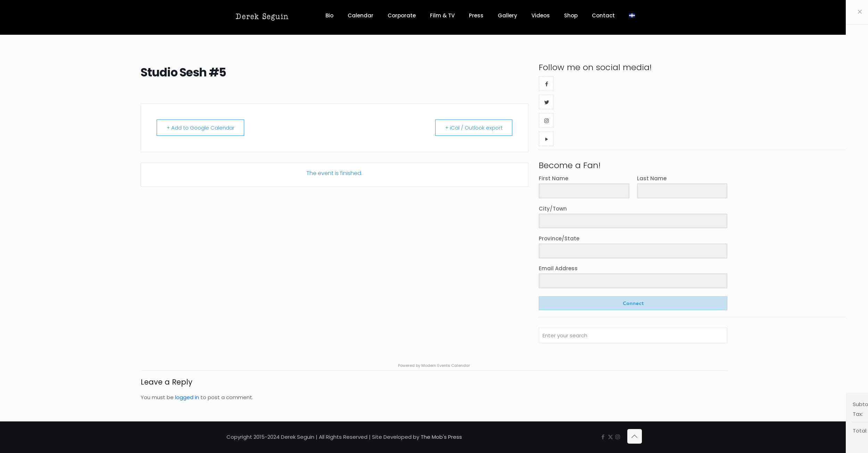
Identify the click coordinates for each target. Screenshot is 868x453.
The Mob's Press (441, 437)
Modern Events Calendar (446, 365)
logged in (187, 397)
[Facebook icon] (603, 437)
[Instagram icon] (618, 437)
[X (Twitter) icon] (610, 437)
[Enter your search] (633, 335)
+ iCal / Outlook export (473, 128)
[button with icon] (546, 84)
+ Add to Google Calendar (201, 128)
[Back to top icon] (635, 436)
